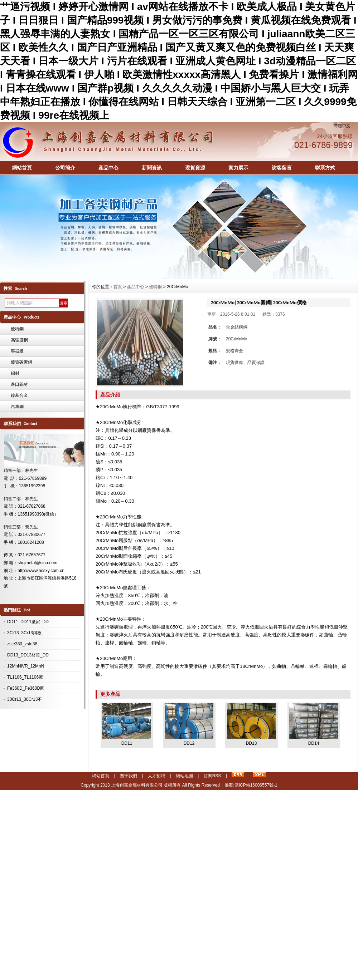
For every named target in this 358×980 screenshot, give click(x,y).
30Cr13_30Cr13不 (25, 699)
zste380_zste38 (22, 644)
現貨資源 (195, 168)
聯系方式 (325, 168)
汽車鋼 (17, 407)
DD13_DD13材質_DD (28, 655)
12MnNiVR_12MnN (26, 666)
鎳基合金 (19, 395)
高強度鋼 (19, 340)
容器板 (17, 351)
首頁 (118, 287)
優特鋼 (17, 329)
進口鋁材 (19, 384)
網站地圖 (184, 776)
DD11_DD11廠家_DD (28, 622)
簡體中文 (342, 126)
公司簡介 (65, 168)
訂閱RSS (212, 776)
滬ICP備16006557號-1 (256, 785)
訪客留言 (282, 168)
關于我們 (129, 776)
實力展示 (238, 168)
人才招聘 (156, 776)
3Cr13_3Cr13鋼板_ (26, 633)
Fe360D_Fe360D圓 (26, 688)
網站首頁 (22, 168)
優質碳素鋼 (21, 362)
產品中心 (108, 168)
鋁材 (15, 373)
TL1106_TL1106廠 (25, 677)
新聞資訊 (152, 168)
